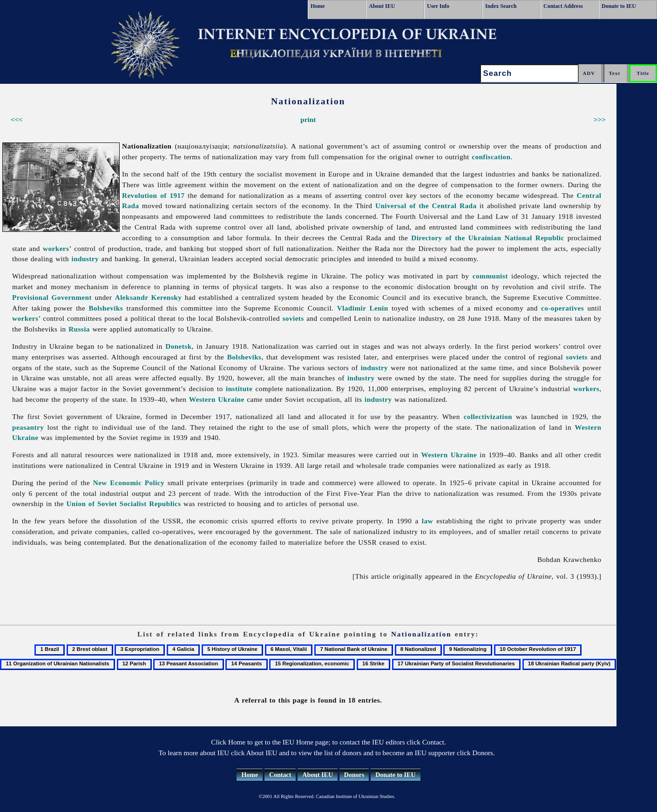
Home (318, 6)
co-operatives (562, 308)
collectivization (488, 416)
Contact (280, 775)
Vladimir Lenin (363, 308)
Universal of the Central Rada (426, 206)
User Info (438, 6)
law (427, 521)
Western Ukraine (217, 399)
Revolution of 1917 (153, 195)
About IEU (382, 6)
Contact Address (563, 6)
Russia (79, 329)
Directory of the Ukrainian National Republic (488, 238)
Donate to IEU (619, 6)
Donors (354, 775)
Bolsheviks (106, 308)
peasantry (28, 427)
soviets (293, 318)
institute (239, 389)
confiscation (491, 157)
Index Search (501, 6)
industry (85, 259)
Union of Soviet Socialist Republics (123, 504)
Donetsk (178, 346)
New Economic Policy (129, 483)
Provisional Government (52, 297)
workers (56, 248)
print (308, 119)
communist (490, 276)
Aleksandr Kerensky (149, 297)
